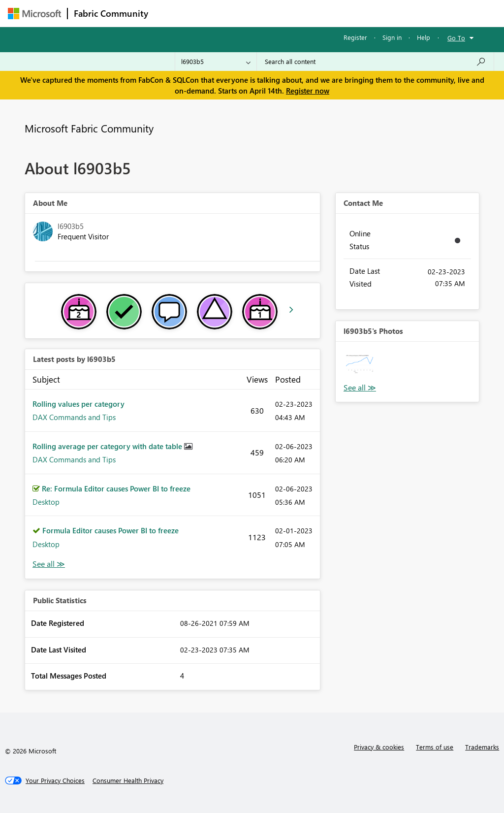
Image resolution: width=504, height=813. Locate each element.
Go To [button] (456, 38)
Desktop (46, 502)
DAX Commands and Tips (74, 417)
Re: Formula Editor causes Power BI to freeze (116, 488)
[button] (360, 366)
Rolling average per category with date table (108, 446)
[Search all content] (375, 62)
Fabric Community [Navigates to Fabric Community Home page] (111, 13)
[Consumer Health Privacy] (128, 780)
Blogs (342, 13)
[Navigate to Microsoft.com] (34, 14)
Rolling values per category (79, 404)
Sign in (392, 37)
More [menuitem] (376, 13)
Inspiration (214, 13)
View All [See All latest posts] (49, 564)
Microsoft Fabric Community (89, 128)
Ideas (254, 13)
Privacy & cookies (379, 747)
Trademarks (482, 747)
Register (355, 37)
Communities (298, 13)
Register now (308, 91)
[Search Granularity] (216, 62)
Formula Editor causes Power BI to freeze (110, 530)
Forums (171, 13)
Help (424, 37)
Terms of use (435, 747)
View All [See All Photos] (360, 388)
